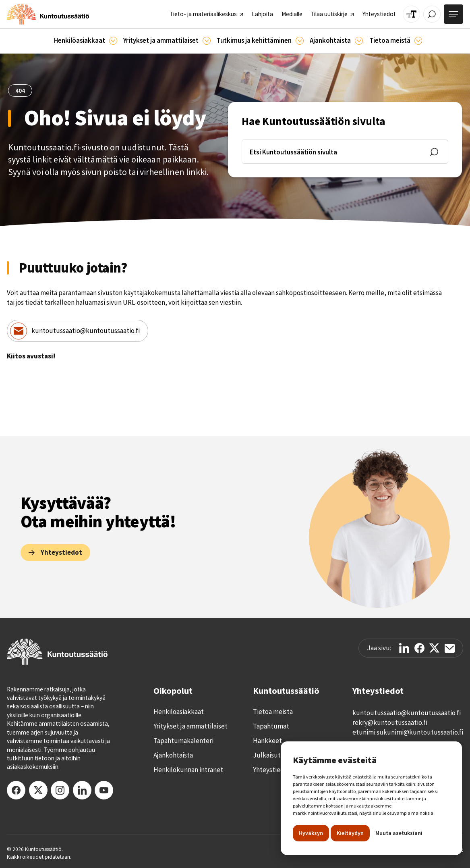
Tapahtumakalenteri (183, 741)
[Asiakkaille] (113, 41)
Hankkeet (267, 741)
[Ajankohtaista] (300, 41)
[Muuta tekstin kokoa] (411, 14)
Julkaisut (267, 755)
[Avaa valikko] (453, 14)
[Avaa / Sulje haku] (432, 14)
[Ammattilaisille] (207, 41)
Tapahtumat (271, 726)
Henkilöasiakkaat (179, 712)
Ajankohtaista (173, 755)
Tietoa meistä (273, 712)
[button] (86, 41)
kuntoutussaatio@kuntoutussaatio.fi (86, 331)
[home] (48, 14)
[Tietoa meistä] (418, 41)
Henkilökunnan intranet (188, 770)
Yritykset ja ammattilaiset (190, 726)
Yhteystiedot (272, 770)
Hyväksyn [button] (311, 833)
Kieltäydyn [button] (350, 833)
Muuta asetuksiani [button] (399, 833)
